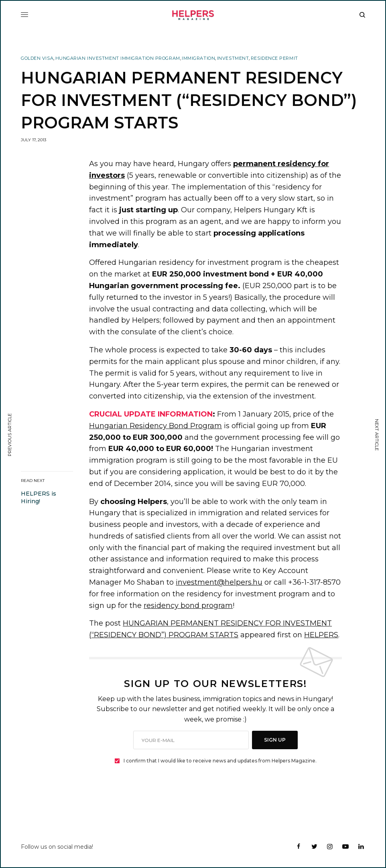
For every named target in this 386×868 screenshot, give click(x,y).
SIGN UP (275, 740)
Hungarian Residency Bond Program (155, 426)
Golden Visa (37, 58)
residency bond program (188, 606)
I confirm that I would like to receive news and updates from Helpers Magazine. (220, 761)
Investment (233, 58)
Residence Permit (274, 58)
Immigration (198, 58)
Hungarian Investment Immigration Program (118, 58)
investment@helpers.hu (219, 582)
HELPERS (321, 635)
